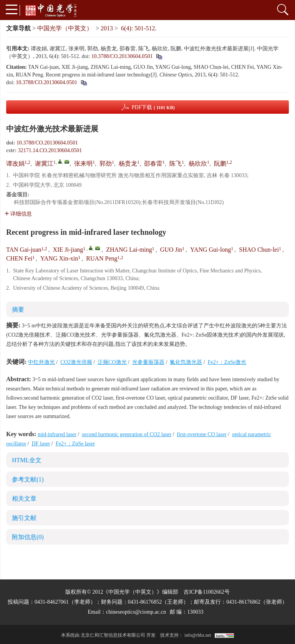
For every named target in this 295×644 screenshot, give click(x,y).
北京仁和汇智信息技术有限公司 (113, 635)
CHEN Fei (19, 258)
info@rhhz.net (198, 635)
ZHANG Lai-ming (129, 250)
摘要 (18, 310)
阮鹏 (220, 163)
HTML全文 (27, 460)
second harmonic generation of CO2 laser (127, 434)
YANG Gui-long (210, 250)
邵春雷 (153, 163)
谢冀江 (44, 163)
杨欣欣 (198, 163)
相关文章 (24, 499)
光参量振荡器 (148, 362)
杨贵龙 (128, 163)
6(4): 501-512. (139, 28)
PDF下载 (153, 107)
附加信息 (28, 537)
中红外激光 (41, 362)
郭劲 (106, 163)
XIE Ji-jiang (68, 250)
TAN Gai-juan (24, 250)
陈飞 (176, 163)
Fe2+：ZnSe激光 (227, 362)
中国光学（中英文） (65, 28)
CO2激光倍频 (76, 362)
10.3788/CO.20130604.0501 (122, 56)
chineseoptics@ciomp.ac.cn (136, 612)
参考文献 (28, 479)
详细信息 (18, 214)
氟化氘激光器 (186, 362)
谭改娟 (15, 163)
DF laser (41, 444)
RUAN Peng (102, 258)
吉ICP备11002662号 (206, 592)
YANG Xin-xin (59, 258)
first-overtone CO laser (202, 434)
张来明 (83, 163)
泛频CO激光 (112, 362)
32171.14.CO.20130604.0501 (50, 150)
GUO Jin (171, 250)
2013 (107, 28)
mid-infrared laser (57, 434)
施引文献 (24, 518)
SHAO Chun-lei (259, 250)
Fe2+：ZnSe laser (75, 444)
